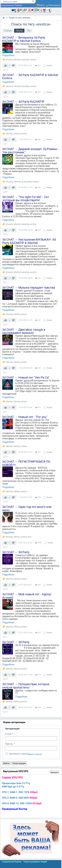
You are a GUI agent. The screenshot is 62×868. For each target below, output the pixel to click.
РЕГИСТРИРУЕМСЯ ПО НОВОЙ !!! (26, 463)
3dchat (17, 134)
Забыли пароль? (35, 754)
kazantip (25, 60)
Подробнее (8, 55)
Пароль (9, 744)
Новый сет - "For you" (33, 417)
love (30, 537)
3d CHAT (8, 38)
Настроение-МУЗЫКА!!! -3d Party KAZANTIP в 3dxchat (29, 241)
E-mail (8, 734)
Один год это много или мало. (27, 508)
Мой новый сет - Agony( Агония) (27, 596)
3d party (9, 60)
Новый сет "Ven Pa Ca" (34, 377)
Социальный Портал (12, 5)
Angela (49, 65)
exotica (33, 60)
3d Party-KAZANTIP (31, 102)
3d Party (24, 552)
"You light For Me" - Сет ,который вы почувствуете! (26, 199)
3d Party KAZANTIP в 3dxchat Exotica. (30, 77)
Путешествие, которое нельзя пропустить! (26, 686)
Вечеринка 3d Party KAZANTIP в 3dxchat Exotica (24, 39)
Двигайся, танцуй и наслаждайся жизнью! (24, 331)
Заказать (54, 772)
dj (22, 182)
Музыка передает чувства (37, 288)
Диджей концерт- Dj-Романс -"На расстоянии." (31, 151)
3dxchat (17, 60)
